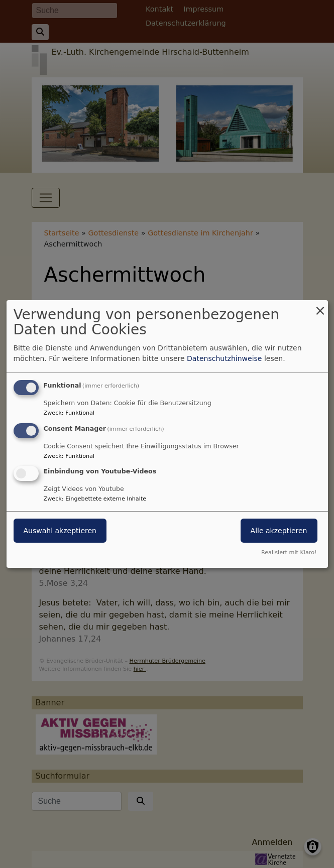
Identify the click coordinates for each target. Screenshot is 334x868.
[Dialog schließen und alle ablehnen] (320, 306)
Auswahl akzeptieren (60, 531)
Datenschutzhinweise (224, 358)
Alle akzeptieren (279, 531)
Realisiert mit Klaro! (289, 552)
